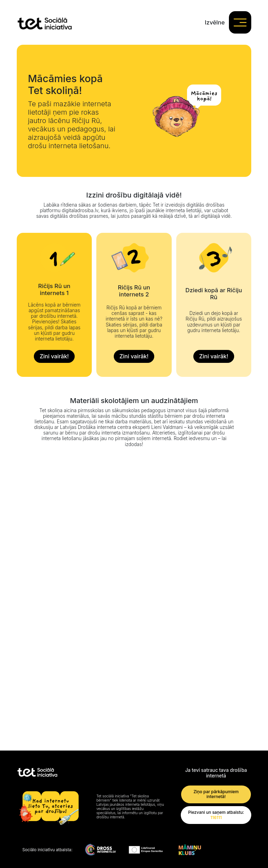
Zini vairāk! (54, 356)
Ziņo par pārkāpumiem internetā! (216, 794)
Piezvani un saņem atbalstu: (216, 815)
